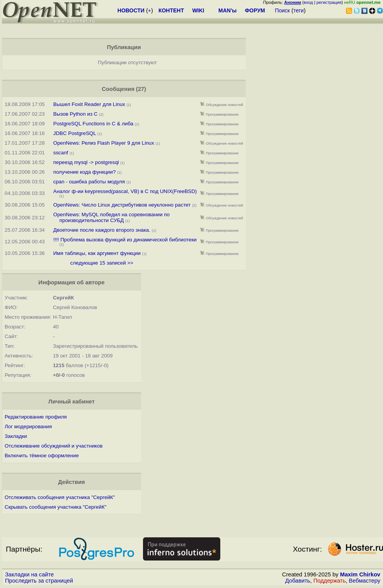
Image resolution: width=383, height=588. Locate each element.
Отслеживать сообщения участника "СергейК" (60, 497)
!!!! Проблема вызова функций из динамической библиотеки (125, 240)
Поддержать (330, 581)
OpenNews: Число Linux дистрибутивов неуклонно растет (122, 205)
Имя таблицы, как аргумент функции (97, 253)
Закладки (16, 436)
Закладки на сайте (29, 574)
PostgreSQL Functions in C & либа (93, 124)
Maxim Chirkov (360, 574)
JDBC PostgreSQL (75, 133)
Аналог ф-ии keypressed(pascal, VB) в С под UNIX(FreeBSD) (125, 191)
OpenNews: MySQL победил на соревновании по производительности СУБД (111, 217)
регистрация (329, 2)
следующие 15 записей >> (102, 263)
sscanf (61, 153)
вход (308, 2)
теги (299, 10)
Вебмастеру (365, 581)
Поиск (282, 10)
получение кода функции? (85, 172)
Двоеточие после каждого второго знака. (102, 230)
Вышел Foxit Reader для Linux (89, 104)
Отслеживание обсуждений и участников (54, 446)
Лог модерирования (28, 426)
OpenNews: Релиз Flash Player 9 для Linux (104, 143)
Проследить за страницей (39, 581)
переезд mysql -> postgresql (87, 162)
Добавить (298, 581)
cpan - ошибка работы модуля (89, 182)
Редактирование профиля (36, 417)
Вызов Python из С (76, 114)
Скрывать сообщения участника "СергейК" (55, 507)
